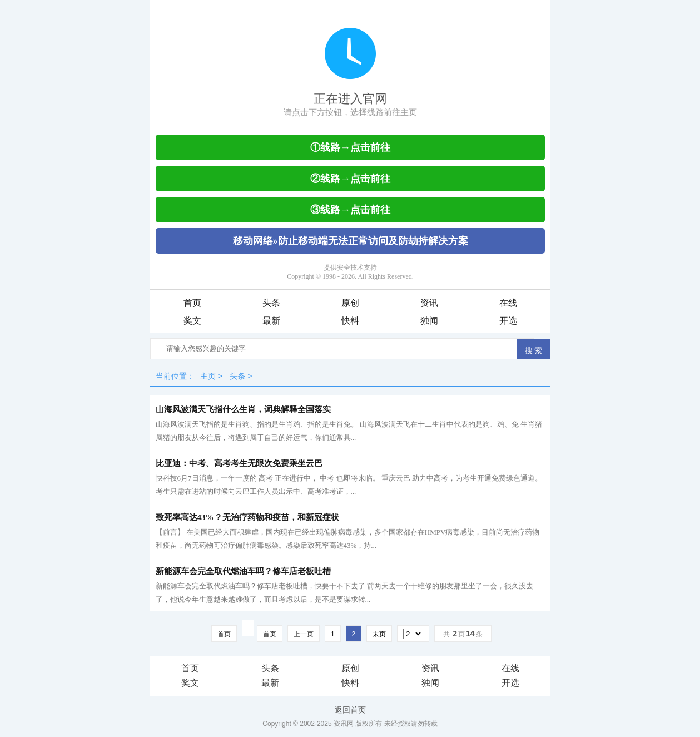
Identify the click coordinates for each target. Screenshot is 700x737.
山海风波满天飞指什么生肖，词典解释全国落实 (243, 409)
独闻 (429, 321)
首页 (192, 303)
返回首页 (350, 710)
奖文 (192, 321)
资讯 (429, 303)
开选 (508, 321)
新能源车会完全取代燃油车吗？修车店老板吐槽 (243, 571)
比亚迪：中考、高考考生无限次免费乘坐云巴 (239, 463)
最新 (271, 321)
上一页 (304, 634)
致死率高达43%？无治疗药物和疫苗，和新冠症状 (247, 517)
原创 (350, 303)
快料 (350, 321)
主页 (208, 376)
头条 (271, 303)
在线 (508, 303)
